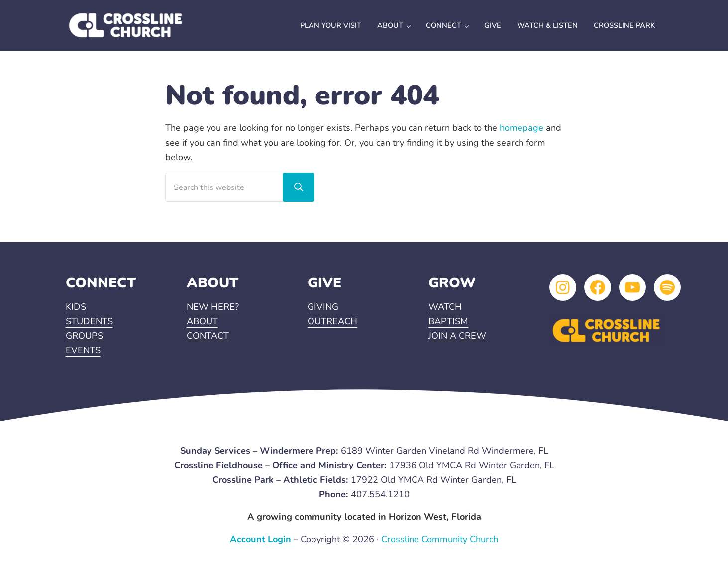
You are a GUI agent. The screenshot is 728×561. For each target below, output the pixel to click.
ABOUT (202, 321)
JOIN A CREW (457, 336)
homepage (521, 128)
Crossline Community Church (440, 539)
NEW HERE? (213, 307)
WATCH (445, 307)
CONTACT (208, 336)
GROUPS (84, 336)
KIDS (76, 307)
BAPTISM (448, 321)
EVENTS (83, 350)
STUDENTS (89, 321)
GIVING (323, 307)
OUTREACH (332, 321)
